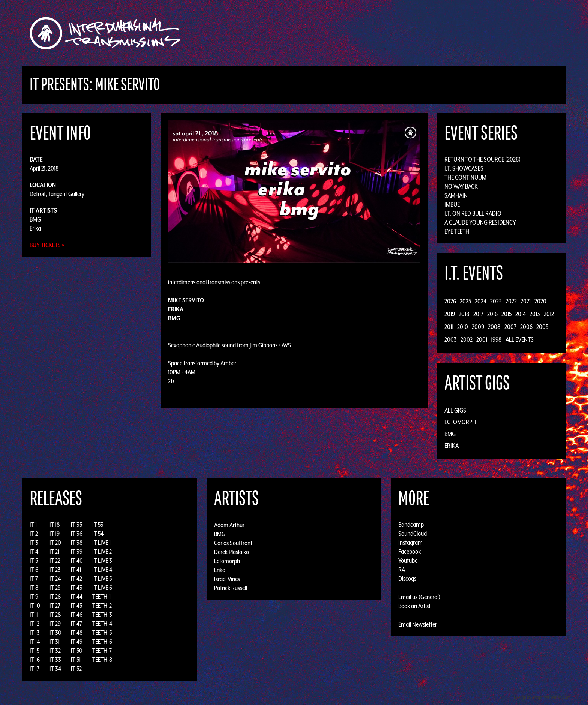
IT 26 (55, 597)
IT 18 (55, 525)
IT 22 (55, 561)
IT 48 (77, 633)
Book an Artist (414, 606)
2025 (465, 301)
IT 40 (77, 561)
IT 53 (98, 525)
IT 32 (55, 651)
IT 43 (77, 588)
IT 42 (76, 579)
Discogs (407, 579)
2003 (451, 339)
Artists (355, 33)
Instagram (410, 543)
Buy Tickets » (47, 245)
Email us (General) (419, 597)
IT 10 (35, 606)
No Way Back (461, 186)
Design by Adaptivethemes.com (542, 697)
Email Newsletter (418, 624)
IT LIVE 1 (101, 543)
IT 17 (34, 669)
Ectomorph (460, 422)
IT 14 (35, 642)
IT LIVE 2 (102, 552)
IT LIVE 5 (102, 579)
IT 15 (34, 651)
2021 (526, 301)
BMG (35, 219)
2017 (478, 314)
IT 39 (77, 552)
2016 (492, 314)
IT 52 (76, 669)
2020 (540, 301)
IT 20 (55, 543)
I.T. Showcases (464, 168)
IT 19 (55, 534)
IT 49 (77, 642)
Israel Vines (227, 579)
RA (402, 570)
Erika (35, 228)
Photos (430, 33)
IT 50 (77, 651)
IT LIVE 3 (102, 561)
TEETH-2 (102, 606)
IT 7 (34, 579)
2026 (450, 301)
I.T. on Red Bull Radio (473, 213)
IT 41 (76, 570)
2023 (496, 301)
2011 (449, 327)
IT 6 (34, 570)
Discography (320, 33)
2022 (511, 301)
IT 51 (76, 660)
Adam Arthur (229, 525)
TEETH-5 (102, 633)
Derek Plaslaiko (232, 552)
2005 (542, 327)
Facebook (409, 552)
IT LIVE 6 (102, 588)
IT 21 (54, 552)
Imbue (452, 204)
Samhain (456, 195)
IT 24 (55, 579)
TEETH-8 (102, 660)
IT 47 (76, 624)
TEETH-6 (102, 642)
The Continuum (465, 177)
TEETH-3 (102, 615)
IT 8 (34, 588)
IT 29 (55, 624)
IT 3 (34, 543)
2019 (450, 314)
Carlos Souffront (233, 543)
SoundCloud (412, 534)
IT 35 (76, 525)
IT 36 (77, 534)
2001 (482, 339)
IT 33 (55, 660)
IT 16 (35, 660)
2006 (526, 327)
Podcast (459, 33)
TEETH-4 (102, 624)
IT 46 (77, 615)
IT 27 (55, 606)
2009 (478, 327)
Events (382, 33)
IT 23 (55, 570)
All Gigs (455, 410)
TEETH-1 (101, 597)
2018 (464, 314)
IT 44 (77, 597)
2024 (481, 301)
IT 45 (76, 606)
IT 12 (34, 624)
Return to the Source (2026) (482, 159)
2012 (549, 314)
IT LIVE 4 (102, 570)
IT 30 (55, 633)
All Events (520, 339)
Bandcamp (411, 525)
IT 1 (33, 525)
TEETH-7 (102, 651)
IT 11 (34, 615)
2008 (494, 327)
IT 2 (34, 534)
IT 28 (55, 615)
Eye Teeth (457, 231)
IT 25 (55, 588)
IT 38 (77, 543)
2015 (506, 314)
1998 (496, 339)
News (406, 33)
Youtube (408, 561)
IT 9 (34, 597)
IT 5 (34, 561)
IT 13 (35, 633)
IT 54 (98, 534)
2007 (510, 327)
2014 (520, 314)
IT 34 (55, 669)
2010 (463, 327)
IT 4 (34, 552)
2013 (535, 314)
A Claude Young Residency (480, 222)
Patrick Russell (231, 588)
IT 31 (55, 642)
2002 (466, 339)
